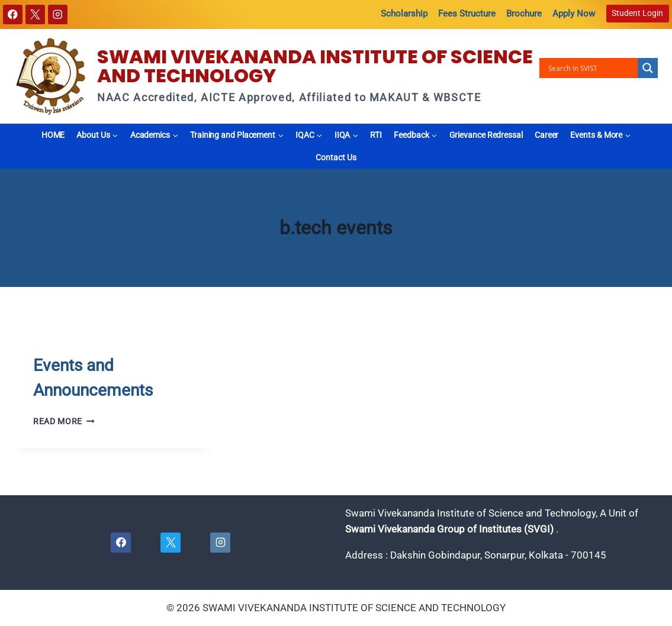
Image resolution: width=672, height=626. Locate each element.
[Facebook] (13, 14)
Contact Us (336, 157)
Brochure (524, 14)
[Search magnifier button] (648, 68)
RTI (376, 135)
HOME (53, 135)
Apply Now (574, 14)
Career (547, 135)
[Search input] (591, 68)
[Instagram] (58, 14)
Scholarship (404, 14)
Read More (64, 421)
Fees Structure (467, 14)
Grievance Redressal (486, 135)
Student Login (637, 13)
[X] (35, 14)
